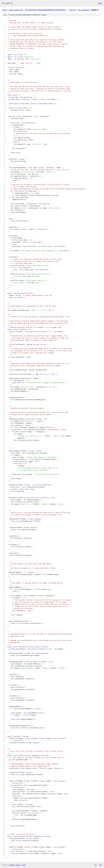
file (44, 15)
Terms (23, 865)
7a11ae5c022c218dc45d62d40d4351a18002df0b (45, 10)
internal (73, 10)
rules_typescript (16, 10)
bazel (5, 10)
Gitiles (12, 865)
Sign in (100, 3)
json (100, 865)
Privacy (18, 865)
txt (95, 865)
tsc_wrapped (84, 10)
